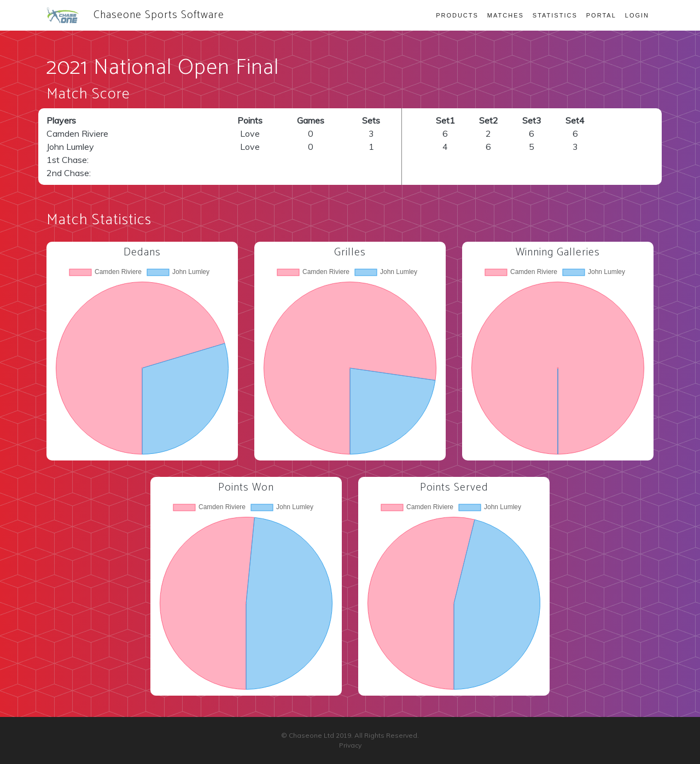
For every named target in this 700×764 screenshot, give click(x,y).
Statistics (555, 15)
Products (457, 15)
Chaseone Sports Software (135, 15)
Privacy (350, 745)
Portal (601, 15)
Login (637, 15)
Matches (506, 15)
